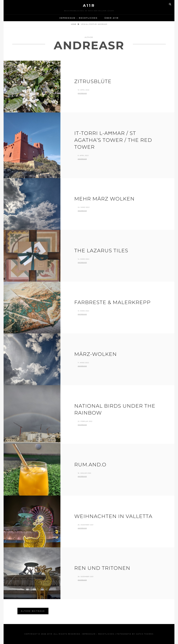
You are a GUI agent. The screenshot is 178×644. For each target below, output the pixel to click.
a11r (89, 5)
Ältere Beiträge (33, 611)
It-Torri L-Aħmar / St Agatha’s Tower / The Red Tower (113, 140)
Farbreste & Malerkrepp (112, 302)
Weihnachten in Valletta (113, 516)
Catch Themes (145, 634)
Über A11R (112, 18)
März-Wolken (96, 354)
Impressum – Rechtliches (78, 18)
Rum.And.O (90, 465)
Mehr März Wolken (104, 199)
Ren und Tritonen (102, 568)
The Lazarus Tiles (101, 250)
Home (74, 24)
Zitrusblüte (93, 81)
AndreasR (82, 93)
